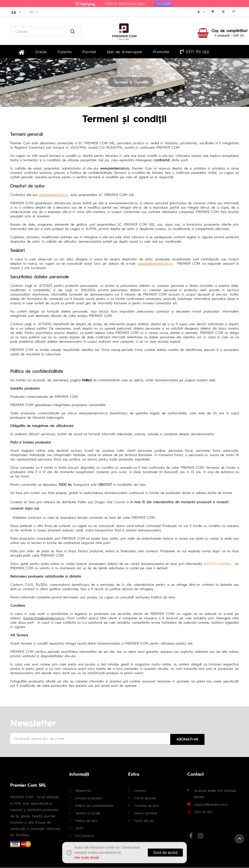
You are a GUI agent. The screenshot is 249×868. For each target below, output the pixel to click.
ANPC (80, 828)
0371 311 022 (168, 52)
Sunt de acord (165, 853)
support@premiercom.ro (211, 804)
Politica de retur (87, 821)
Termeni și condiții (131, 83)
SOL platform (85, 836)
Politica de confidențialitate (94, 806)
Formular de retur (147, 806)
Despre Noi (83, 791)
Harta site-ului (144, 821)
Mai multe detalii (87, 858)
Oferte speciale (145, 798)
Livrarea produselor (89, 798)
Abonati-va (187, 739)
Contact (140, 791)
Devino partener (146, 813)
